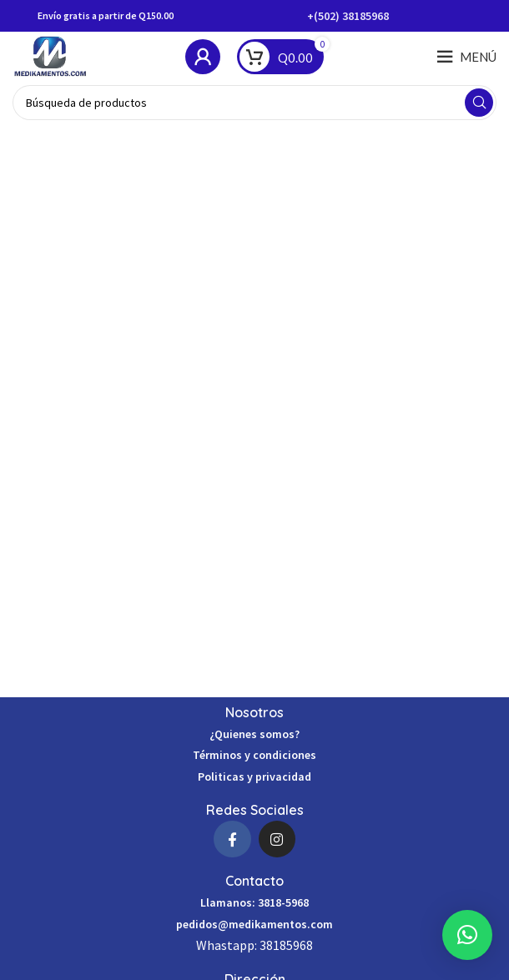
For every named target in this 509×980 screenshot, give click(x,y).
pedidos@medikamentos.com (254, 924)
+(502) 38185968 (348, 16)
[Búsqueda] (254, 103)
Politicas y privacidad (254, 776)
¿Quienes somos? (254, 734)
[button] (467, 935)
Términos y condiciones (254, 755)
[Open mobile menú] (466, 57)
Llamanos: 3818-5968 (254, 902)
